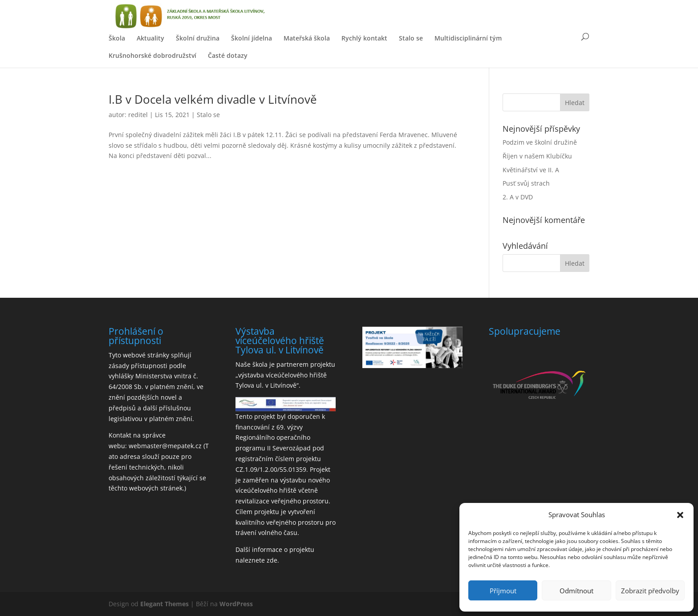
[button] (680, 515)
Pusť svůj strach (526, 183)
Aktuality (150, 38)
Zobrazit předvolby (650, 591)
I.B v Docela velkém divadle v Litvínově (213, 99)
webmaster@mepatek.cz (165, 446)
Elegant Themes (164, 604)
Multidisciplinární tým (468, 38)
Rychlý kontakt (364, 38)
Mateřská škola (307, 38)
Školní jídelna (252, 38)
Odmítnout (576, 591)
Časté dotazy (228, 55)
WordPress (236, 604)
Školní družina (198, 38)
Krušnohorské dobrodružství (152, 55)
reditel (138, 115)
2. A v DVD (518, 197)
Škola (117, 38)
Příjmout (503, 591)
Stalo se (411, 38)
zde (272, 560)
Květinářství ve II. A (531, 170)
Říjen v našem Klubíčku (537, 156)
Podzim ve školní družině (540, 142)
